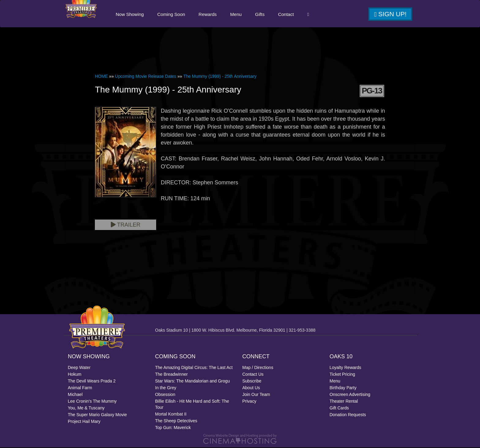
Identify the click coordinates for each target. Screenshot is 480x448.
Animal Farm (80, 388)
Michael (75, 395)
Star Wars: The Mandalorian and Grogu (193, 382)
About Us (251, 388)
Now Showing (129, 15)
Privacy (249, 402)
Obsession (165, 395)
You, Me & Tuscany (86, 408)
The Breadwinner (172, 375)
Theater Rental (344, 402)
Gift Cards (339, 408)
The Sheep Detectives (176, 421)
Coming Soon (171, 15)
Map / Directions (258, 368)
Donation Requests (348, 415)
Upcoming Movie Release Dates (146, 77)
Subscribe (252, 382)
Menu (236, 15)
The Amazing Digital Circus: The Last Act (194, 368)
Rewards (207, 15)
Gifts (259, 15)
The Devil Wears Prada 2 (92, 382)
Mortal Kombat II (171, 415)
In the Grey (166, 388)
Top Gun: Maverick (173, 428)
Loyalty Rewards (346, 368)
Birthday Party (343, 388)
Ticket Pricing (343, 375)
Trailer (126, 225)
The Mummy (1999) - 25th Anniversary (220, 77)
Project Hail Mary (84, 422)
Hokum (75, 375)
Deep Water (79, 368)
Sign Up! (390, 14)
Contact (286, 15)
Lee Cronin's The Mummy (92, 402)
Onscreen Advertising (350, 395)
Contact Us (253, 375)
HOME (101, 77)
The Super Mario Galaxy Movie (97, 415)
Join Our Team (256, 395)
